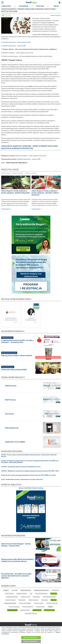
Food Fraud (54, 594)
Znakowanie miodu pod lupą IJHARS (14, 370)
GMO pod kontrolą (12, 428)
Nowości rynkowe (11, 600)
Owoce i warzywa (33, 600)
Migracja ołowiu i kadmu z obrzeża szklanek (17, 355)
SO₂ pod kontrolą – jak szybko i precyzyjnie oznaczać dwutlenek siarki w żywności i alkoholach (16, 576)
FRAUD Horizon (11, 386)
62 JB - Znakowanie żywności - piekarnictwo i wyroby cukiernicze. (22, 479)
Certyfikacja (55, 590)
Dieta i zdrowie (9, 594)
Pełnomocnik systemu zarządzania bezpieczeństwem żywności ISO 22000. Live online (28, 475)
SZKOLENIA (40, 6)
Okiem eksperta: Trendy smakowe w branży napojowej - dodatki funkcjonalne (15, 192)
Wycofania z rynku (49, 610)
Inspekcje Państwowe (12, 597)
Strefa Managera (12, 610)
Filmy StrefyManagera (41, 594)
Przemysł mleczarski (52, 603)
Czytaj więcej (5, 209)
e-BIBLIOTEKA (6, 6)
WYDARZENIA (24, 6)
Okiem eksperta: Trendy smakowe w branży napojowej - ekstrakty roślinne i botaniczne (45, 193)
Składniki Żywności (56, 15)
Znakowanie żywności (31, 613)
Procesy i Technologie (25, 603)
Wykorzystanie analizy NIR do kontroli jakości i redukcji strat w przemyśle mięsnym (18, 560)
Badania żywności (26, 590)
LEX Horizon (9, 414)
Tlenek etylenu (37, 610)
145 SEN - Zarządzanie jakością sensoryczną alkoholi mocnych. (21, 467)
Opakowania (22, 600)
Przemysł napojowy (31, 173)
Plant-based (45, 600)
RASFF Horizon (10, 400)
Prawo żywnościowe (10, 603)
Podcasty (54, 600)
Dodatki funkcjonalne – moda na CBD (14, 46)
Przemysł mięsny (39, 603)
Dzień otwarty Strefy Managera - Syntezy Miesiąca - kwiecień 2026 (16, 545)
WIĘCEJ (56, 6)
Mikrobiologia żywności (49, 597)
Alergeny (6, 590)
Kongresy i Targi (25, 597)
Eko (31, 594)
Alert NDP (15, 590)
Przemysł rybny (40, 607)
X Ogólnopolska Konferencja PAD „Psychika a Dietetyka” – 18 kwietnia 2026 (17, 341)
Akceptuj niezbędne (30, 641)
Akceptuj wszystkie (30, 638)
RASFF (50, 607)
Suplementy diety (25, 610)
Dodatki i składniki (18, 173)
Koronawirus (36, 597)
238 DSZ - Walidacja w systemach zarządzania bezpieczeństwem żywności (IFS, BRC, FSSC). (30, 471)
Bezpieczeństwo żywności (41, 590)
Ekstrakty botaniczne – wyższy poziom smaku (17, 42)
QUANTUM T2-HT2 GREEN (15, 442)
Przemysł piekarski (28, 607)
